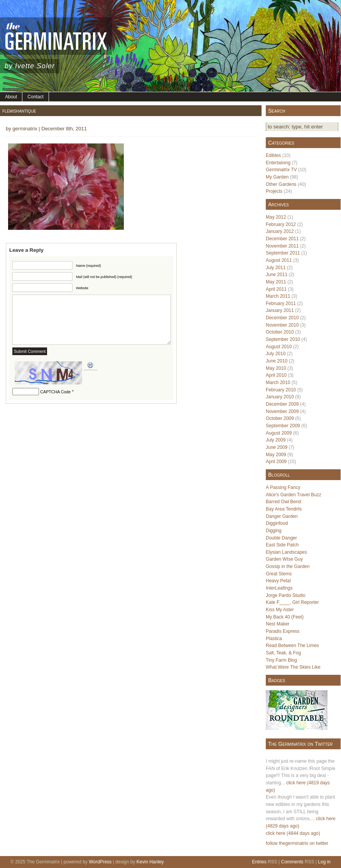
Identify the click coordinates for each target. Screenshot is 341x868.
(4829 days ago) (283, 826)
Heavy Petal (278, 581)
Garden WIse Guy (284, 559)
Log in (324, 862)
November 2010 (282, 325)
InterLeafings (279, 588)
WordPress (100, 862)
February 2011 (281, 303)
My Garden (277, 177)
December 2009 (282, 404)
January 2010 (280, 397)
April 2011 (276, 289)
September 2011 (283, 253)
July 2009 (276, 440)
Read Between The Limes (292, 646)
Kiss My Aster (280, 610)
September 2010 (283, 339)
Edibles (273, 155)
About (11, 97)
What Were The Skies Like (293, 667)
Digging (274, 531)
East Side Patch (282, 545)
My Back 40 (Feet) (285, 617)
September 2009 (283, 426)
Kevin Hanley (150, 862)
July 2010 (276, 354)
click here (296, 783)
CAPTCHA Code (55, 392)
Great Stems (279, 574)
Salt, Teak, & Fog (283, 653)
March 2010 (278, 383)
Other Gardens (281, 184)
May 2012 (276, 217)
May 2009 (276, 455)
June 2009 (277, 447)
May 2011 (276, 282)
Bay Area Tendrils (284, 509)
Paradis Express (283, 631)
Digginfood (277, 523)
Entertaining (278, 163)
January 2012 (280, 231)
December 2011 (282, 239)
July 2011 (276, 268)
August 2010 (279, 347)
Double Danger (281, 538)
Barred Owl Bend (283, 502)
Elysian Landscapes (286, 552)
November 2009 (282, 411)
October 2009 (280, 418)
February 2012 (281, 224)
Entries (259, 862)
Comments (292, 862)
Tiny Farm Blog (281, 660)
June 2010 (277, 361)
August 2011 (279, 260)
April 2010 (276, 375)
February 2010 (281, 390)
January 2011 (280, 310)
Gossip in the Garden (288, 566)
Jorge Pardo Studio (286, 595)
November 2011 (282, 246)
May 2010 (276, 368)
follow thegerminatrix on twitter (297, 843)
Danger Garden (282, 516)
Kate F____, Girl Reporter (292, 602)
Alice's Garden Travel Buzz (294, 495)
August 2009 (279, 433)
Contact (35, 97)
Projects (274, 191)
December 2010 (282, 318)
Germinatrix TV (281, 170)
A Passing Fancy (283, 487)
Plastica (274, 639)
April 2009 (276, 462)
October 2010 (280, 332)
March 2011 (278, 296)
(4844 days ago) (303, 833)
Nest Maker (278, 624)
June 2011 (277, 275)
